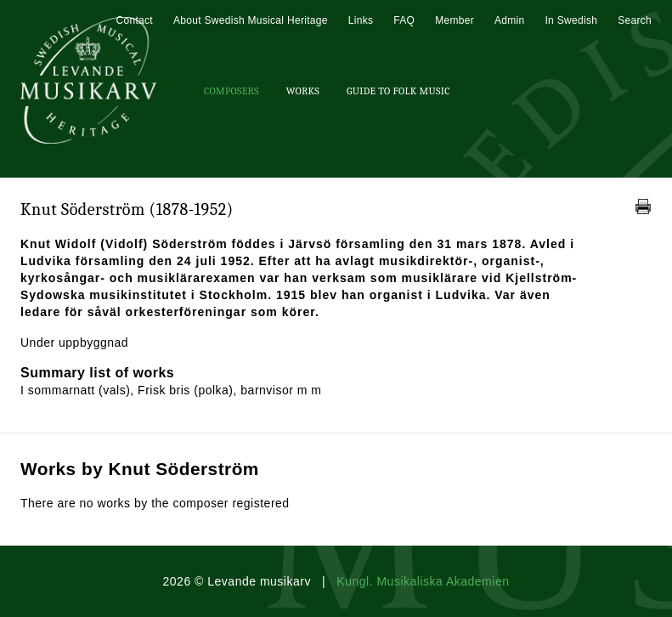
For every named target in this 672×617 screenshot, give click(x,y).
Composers (232, 91)
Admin (510, 20)
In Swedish (571, 20)
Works (303, 91)
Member (455, 20)
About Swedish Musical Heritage (251, 20)
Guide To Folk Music (398, 91)
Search (635, 20)
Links (361, 20)
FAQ (404, 20)
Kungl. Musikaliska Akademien (423, 581)
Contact (134, 20)
